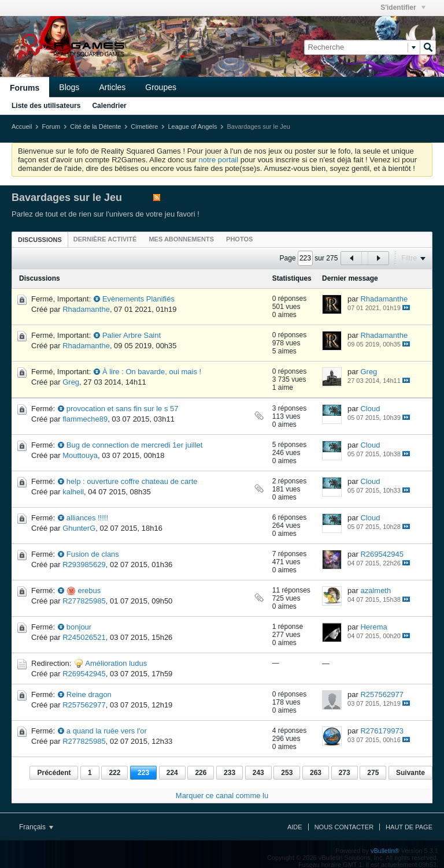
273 (345, 773)
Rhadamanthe (86, 309)
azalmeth (375, 591)
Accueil (22, 126)
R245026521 (84, 637)
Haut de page (409, 827)
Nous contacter (344, 827)
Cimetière (144, 126)
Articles (112, 87)
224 (172, 773)
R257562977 (84, 705)
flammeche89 (85, 419)
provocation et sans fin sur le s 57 (123, 409)
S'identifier (403, 8)
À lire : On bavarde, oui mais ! (152, 372)
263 (316, 773)
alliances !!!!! (87, 518)
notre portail (218, 160)
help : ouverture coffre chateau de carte (132, 481)
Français (36, 827)
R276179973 (382, 731)
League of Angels (192, 126)
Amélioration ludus (116, 663)
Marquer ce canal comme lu (222, 796)
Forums (25, 88)
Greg (71, 382)
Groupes (161, 87)
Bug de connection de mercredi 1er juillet (135, 445)
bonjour (79, 627)
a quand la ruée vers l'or (107, 731)
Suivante (410, 773)
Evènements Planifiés (138, 299)
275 (373, 773)
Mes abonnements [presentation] (181, 239)
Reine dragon (89, 694)
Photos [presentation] (239, 239)
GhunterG (79, 528)
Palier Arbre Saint (132, 335)
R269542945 (382, 554)
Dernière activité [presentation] (105, 239)
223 (143, 773)
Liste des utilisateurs (46, 106)
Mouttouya (80, 455)
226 (201, 773)
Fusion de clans (93, 554)
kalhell (73, 492)
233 (230, 773)
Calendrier (109, 106)
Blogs (69, 87)
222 (114, 773)
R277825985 (84, 601)
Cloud (370, 409)
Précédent (54, 773)
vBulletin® (385, 851)
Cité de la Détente (95, 126)
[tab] (40, 239)
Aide (295, 827)
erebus (89, 591)
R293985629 (84, 565)
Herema (373, 627)
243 (258, 773)
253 (287, 773)
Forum (51, 126)
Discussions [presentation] (40, 240)
